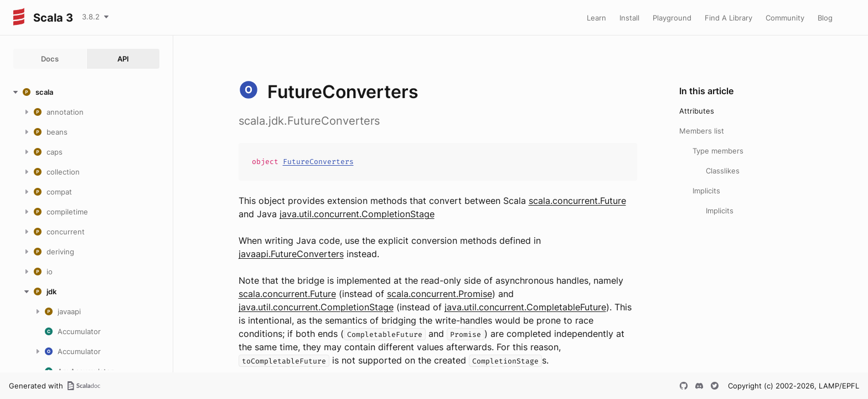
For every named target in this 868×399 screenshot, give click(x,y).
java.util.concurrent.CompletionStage (357, 214)
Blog (825, 18)
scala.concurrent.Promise (440, 294)
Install (629, 18)
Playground (672, 18)
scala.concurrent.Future (577, 201)
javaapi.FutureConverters (291, 254)
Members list (702, 131)
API (123, 59)
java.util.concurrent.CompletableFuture (525, 307)
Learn (596, 18)
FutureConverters (318, 162)
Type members (718, 151)
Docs (50, 59)
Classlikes (723, 171)
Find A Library (728, 18)
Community (785, 18)
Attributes (697, 111)
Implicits (706, 191)
